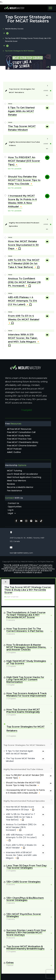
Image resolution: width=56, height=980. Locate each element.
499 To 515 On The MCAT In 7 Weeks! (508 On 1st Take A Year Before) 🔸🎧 (24, 264)
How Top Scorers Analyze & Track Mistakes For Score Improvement (27, 695)
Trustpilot (27, 410)
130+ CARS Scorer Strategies (23, 882)
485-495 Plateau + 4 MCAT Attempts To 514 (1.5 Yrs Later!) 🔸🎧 (23, 301)
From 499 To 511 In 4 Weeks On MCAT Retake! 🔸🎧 (24, 319)
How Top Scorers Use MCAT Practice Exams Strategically (23, 711)
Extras (10, 963)
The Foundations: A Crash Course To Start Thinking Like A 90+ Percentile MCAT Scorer (26, 615)
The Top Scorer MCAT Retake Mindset (20, 760)
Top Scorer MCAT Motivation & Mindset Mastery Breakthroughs (25, 948)
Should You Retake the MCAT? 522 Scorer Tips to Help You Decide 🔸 (24, 180)
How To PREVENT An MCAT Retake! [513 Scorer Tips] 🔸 (24, 161)
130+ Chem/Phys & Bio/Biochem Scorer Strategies (25, 899)
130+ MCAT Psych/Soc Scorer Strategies (24, 915)
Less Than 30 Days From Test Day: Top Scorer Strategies (27, 867)
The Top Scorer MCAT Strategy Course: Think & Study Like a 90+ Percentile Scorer (28, 590)
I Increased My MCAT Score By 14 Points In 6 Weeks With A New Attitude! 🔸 (25, 791)
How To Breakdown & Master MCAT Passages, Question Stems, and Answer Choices (26, 647)
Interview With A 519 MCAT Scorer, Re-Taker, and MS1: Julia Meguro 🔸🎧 (21, 855)
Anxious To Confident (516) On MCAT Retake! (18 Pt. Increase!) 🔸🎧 (24, 282)
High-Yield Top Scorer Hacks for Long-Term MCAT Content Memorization (25, 680)
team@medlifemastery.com (21, 553)
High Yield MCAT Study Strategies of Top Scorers (26, 662)
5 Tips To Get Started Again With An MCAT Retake (21, 111)
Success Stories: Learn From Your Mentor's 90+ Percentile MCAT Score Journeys (26, 933)
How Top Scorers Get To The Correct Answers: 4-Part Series (25, 630)
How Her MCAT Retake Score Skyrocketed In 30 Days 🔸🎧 (23, 245)
